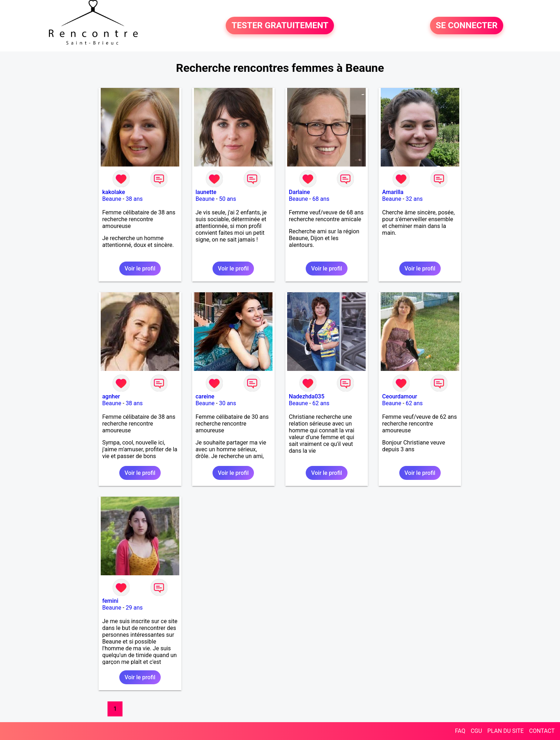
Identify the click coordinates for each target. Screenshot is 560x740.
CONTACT (542, 731)
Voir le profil (140, 269)
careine (205, 396)
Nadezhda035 (307, 396)
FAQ (460, 731)
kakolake (114, 192)
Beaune (112, 199)
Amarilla (393, 192)
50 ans (227, 199)
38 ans (134, 199)
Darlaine (299, 192)
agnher (111, 396)
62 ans (321, 403)
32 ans (414, 199)
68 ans (321, 199)
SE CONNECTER (467, 26)
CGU (476, 731)
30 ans (227, 403)
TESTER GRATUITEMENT (280, 26)
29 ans (134, 608)
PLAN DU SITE (506, 731)
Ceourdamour (400, 396)
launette (206, 192)
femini (110, 601)
